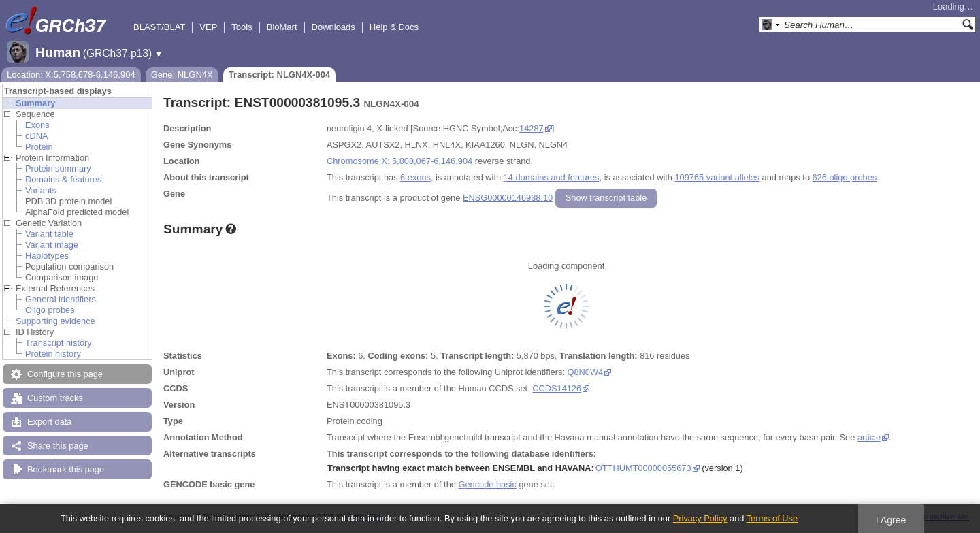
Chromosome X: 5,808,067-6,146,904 (399, 161)
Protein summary (58, 168)
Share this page (58, 446)
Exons (37, 125)
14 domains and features (552, 177)
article (869, 437)
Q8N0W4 (586, 372)
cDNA (36, 136)
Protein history (53, 354)
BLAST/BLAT (159, 27)
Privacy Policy (700, 518)
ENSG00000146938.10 (508, 198)
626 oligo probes (845, 177)
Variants (41, 190)
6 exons (415, 177)
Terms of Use (772, 518)
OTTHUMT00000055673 (643, 468)
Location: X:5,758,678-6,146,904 (71, 75)
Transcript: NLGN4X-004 (280, 75)
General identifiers (61, 299)
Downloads (333, 27)
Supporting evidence (55, 321)
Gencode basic (487, 484)
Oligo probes (50, 310)
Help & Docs (394, 27)
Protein (39, 147)
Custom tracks (55, 398)
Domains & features (63, 179)
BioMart (282, 27)
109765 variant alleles (718, 177)
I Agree (891, 520)
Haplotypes (47, 256)
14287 (532, 128)
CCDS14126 (557, 388)
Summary (35, 103)
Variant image (52, 245)
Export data (49, 422)
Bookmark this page (66, 469)
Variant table (49, 234)
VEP (208, 27)
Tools (242, 27)
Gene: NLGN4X (182, 75)
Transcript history (59, 343)
